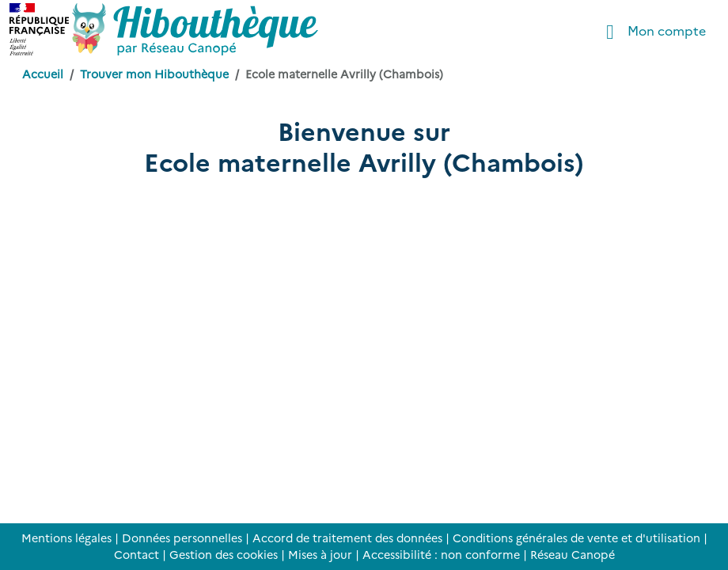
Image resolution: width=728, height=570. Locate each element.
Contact (136, 554)
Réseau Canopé (573, 554)
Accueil (43, 74)
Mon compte (652, 32)
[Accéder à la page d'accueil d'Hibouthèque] (195, 29)
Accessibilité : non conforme (441, 554)
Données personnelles (182, 538)
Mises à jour (320, 554)
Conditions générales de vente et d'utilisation (576, 538)
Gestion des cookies (224, 554)
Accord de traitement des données (347, 538)
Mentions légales (66, 538)
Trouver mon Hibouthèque (154, 74)
